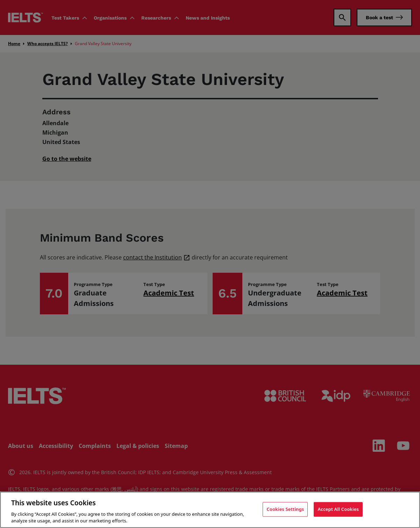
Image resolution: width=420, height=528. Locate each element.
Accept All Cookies (338, 509)
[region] (210, 510)
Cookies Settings (285, 509)
